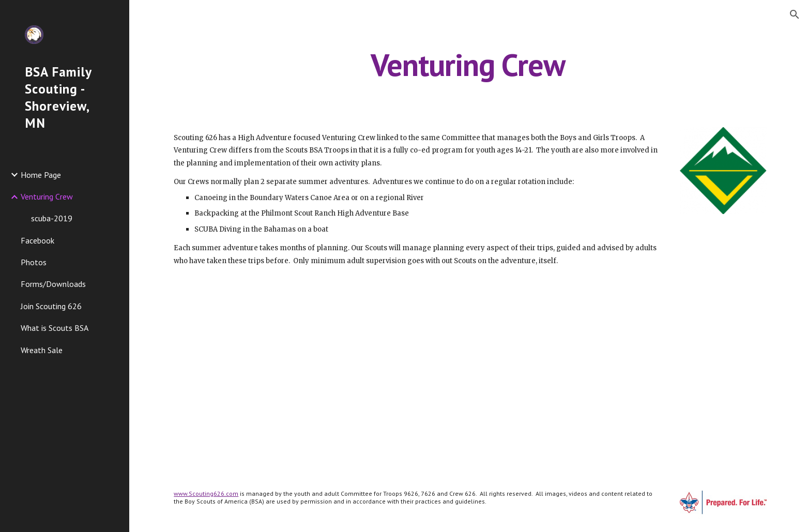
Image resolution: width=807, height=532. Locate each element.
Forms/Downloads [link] (53, 284)
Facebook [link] (37, 240)
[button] (795, 14)
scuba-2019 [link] (52, 218)
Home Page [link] (41, 175)
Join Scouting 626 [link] (51, 306)
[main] (468, 65)
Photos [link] (34, 262)
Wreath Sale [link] (42, 350)
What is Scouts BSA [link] (55, 328)
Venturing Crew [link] (47, 196)
